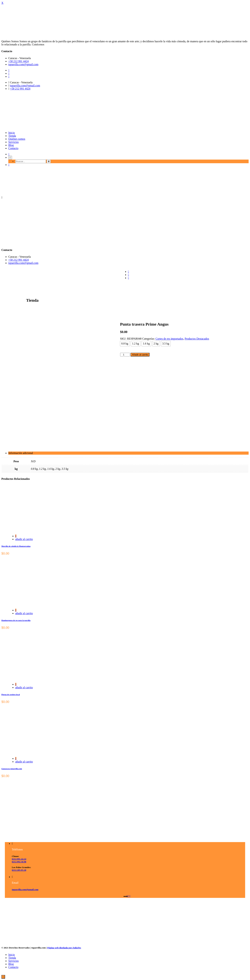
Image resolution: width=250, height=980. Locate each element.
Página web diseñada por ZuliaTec (64, 948)
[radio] (125, 344)
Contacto (13, 148)
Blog (11, 145)
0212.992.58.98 (19, 862)
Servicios (14, 142)
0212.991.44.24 (19, 859)
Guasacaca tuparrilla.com (12, 769)
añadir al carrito (24, 539)
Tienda (12, 136)
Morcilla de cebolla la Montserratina (16, 546)
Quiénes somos (17, 139)
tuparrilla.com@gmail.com (23, 64)
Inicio (12, 133)
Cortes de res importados (169, 339)
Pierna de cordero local (11, 694)
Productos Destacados (197, 339)
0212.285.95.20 (19, 870)
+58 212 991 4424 (18, 61)
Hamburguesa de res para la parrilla (16, 620)
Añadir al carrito (140, 355)
